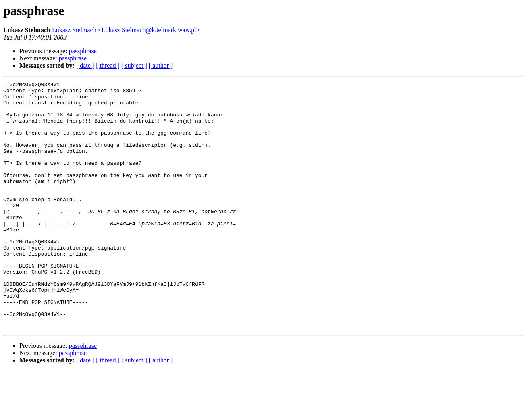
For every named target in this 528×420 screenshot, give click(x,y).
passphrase (83, 51)
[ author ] (161, 65)
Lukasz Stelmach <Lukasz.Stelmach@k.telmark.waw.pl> (126, 30)
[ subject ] (134, 65)
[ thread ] (108, 65)
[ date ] (85, 65)
